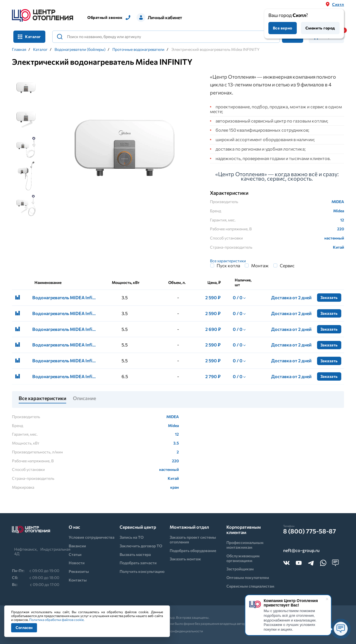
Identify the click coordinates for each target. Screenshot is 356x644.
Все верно (283, 28)
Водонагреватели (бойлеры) (80, 49)
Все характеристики (228, 261)
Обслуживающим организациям (243, 558)
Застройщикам (240, 569)
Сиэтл (338, 4)
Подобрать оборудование (193, 551)
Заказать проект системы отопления (193, 540)
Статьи (75, 554)
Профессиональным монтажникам (245, 545)
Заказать (329, 297)
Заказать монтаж (185, 559)
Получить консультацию (142, 571)
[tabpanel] (125, 148)
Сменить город (320, 28)
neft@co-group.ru (301, 551)
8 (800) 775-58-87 (310, 531)
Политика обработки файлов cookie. (57, 620)
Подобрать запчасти (138, 563)
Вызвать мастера (135, 554)
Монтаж (260, 266)
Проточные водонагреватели (138, 49)
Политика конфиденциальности (178, 631)
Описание (84, 398)
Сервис (287, 266)
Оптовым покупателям (248, 577)
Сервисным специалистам (250, 586)
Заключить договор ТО (141, 546)
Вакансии (77, 546)
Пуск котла (228, 266)
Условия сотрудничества (92, 537)
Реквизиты (79, 571)
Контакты (78, 580)
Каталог (29, 37)
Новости (77, 563)
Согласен (24, 627)
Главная (19, 49)
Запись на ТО (132, 537)
